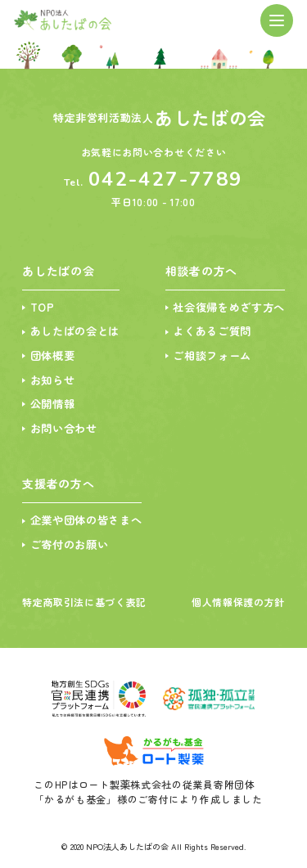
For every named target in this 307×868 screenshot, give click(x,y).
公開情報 (54, 410)
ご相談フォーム (207, 359)
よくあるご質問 (207, 334)
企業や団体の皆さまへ (90, 528)
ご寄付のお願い (72, 554)
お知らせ (54, 385)
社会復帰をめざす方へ (225, 308)
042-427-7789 (166, 179)
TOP (43, 308)
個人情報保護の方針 (238, 611)
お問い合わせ (66, 435)
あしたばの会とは (79, 334)
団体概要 (54, 359)
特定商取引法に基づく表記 (84, 611)
